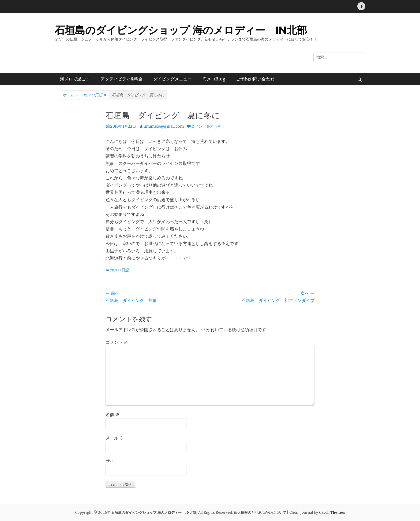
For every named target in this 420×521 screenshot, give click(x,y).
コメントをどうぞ (206, 126)
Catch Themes (332, 513)
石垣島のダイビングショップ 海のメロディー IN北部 (181, 30)
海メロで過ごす (75, 79)
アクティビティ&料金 (122, 79)
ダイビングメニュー (172, 79)
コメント (117, 342)
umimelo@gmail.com (164, 126)
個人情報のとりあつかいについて (260, 513)
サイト (112, 461)
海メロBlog (214, 79)
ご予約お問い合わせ (255, 79)
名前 (112, 415)
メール (115, 438)
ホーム (70, 95)
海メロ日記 (95, 95)
